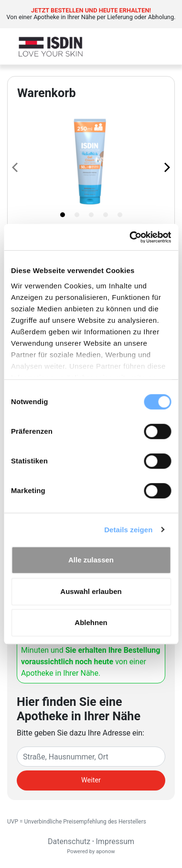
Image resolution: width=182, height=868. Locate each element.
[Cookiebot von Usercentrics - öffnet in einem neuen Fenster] (130, 237)
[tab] (63, 215)
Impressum (115, 841)
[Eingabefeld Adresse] (91, 757)
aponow (106, 852)
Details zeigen (128, 530)
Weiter (91, 780)
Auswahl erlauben (91, 591)
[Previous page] (16, 167)
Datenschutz (69, 841)
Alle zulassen (91, 560)
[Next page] (166, 167)
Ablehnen (91, 622)
